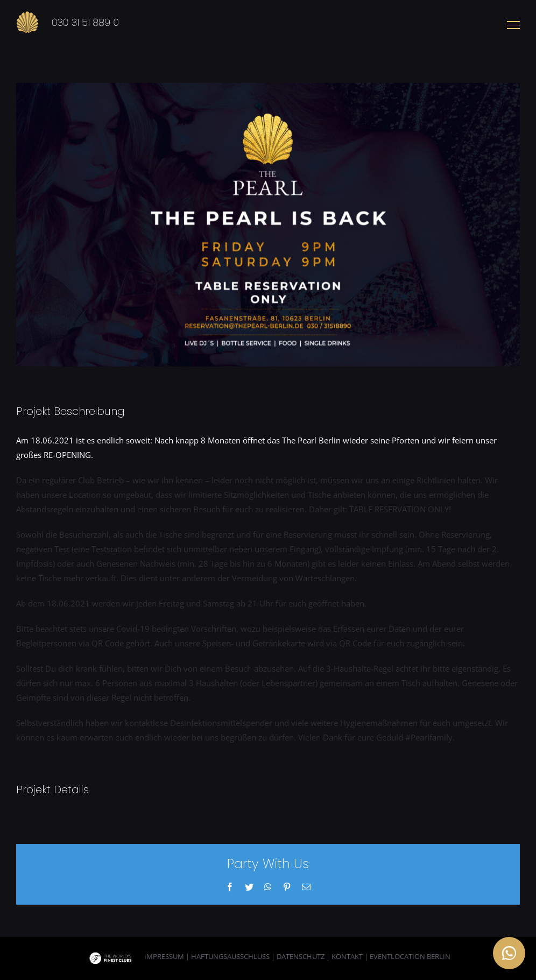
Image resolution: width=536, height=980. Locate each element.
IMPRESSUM (164, 956)
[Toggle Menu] (514, 25)
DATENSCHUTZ (301, 956)
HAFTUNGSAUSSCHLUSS (230, 956)
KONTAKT (347, 956)
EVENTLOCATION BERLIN (410, 956)
